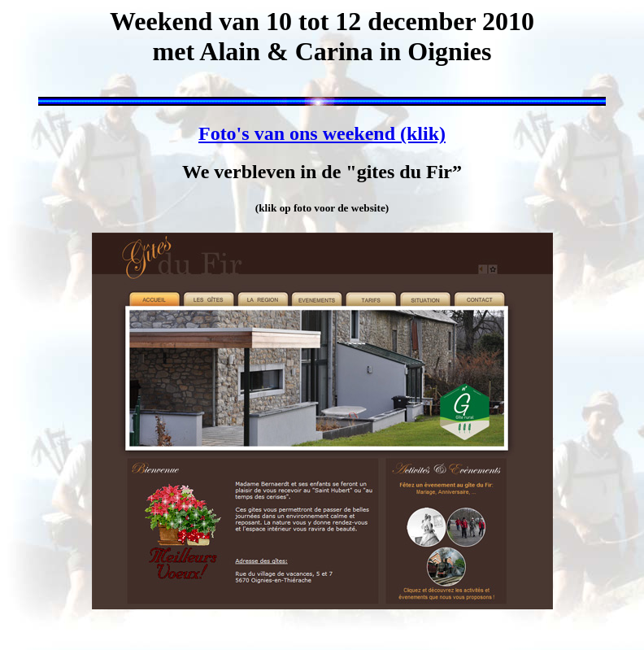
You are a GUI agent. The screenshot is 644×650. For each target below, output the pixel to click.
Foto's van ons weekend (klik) (322, 133)
